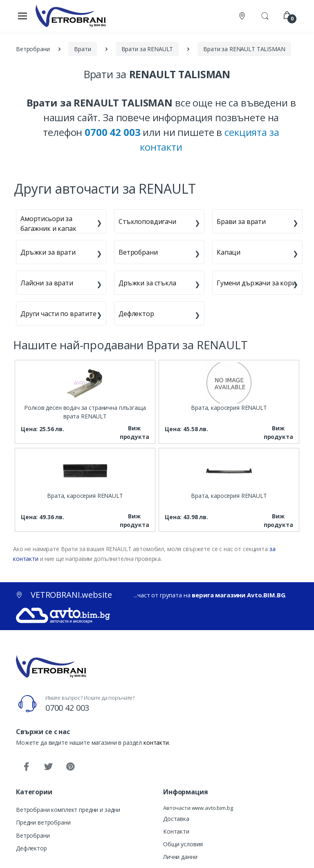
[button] (265, 15)
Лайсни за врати (47, 283)
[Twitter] (48, 767)
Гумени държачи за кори (256, 283)
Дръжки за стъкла (147, 283)
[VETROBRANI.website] (71, 16)
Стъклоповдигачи (147, 222)
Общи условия (183, 844)
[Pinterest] (70, 767)
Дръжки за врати (48, 252)
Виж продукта (135, 432)
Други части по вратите (58, 314)
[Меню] (22, 16)
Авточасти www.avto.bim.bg (198, 808)
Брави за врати (241, 222)
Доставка (176, 819)
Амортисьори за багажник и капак (48, 224)
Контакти (176, 831)
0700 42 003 (67, 708)
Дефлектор (136, 314)
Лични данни (180, 857)
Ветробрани (138, 252)
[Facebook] (26, 767)
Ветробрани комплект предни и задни (68, 810)
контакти (156, 743)
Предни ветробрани (43, 822)
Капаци (229, 252)
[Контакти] (243, 16)
